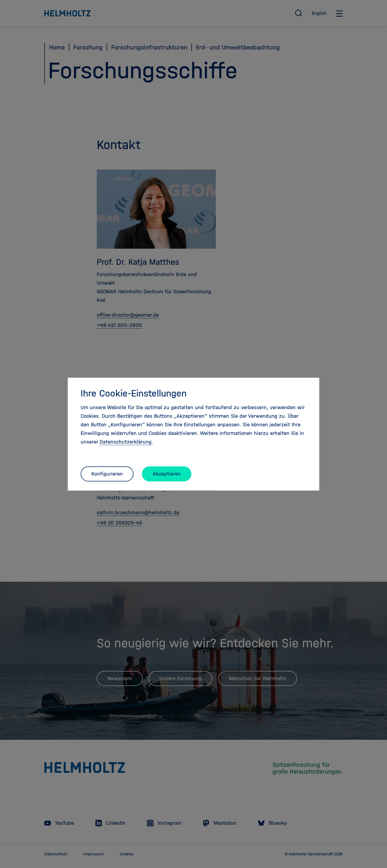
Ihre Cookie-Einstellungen (134, 393)
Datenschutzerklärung (126, 442)
